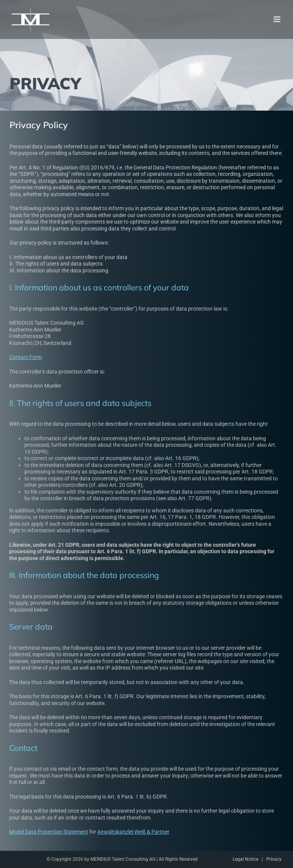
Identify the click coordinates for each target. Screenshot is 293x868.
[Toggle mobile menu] (278, 19)
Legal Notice (246, 859)
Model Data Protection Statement (47, 832)
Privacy (274, 859)
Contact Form (24, 357)
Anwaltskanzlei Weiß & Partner (132, 832)
